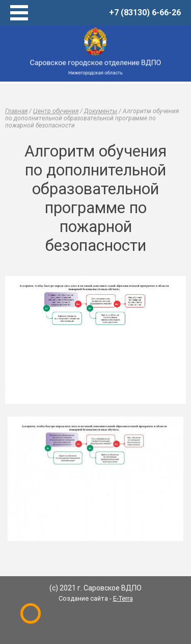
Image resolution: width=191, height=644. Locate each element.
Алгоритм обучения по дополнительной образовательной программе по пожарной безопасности (92, 118)
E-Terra (123, 598)
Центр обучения (56, 111)
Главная (16, 111)
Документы (101, 111)
